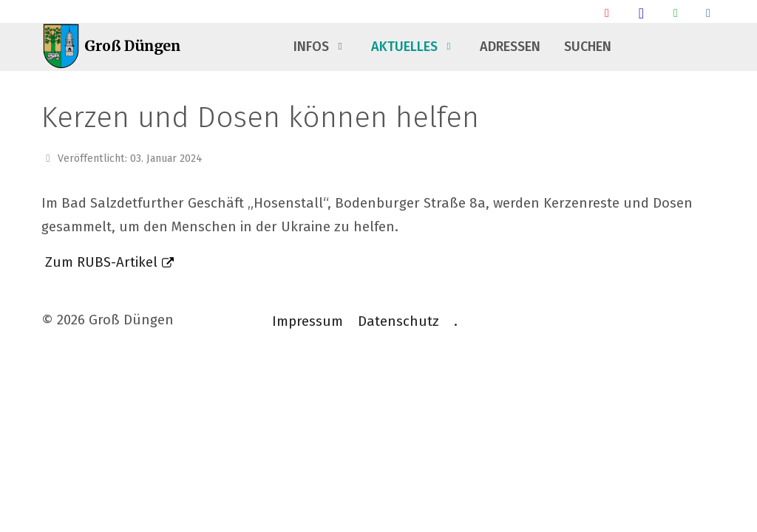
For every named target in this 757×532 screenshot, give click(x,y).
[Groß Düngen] (115, 47)
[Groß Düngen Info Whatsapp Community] (676, 13)
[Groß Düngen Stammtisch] (641, 13)
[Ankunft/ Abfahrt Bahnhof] (607, 13)
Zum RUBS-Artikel (101, 262)
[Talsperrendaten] (708, 13)
